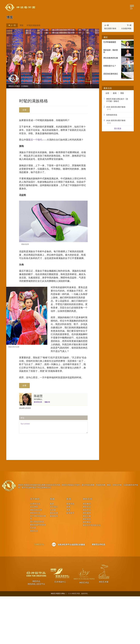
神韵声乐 (87, 557)
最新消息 (70, 551)
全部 (107, 93)
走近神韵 (34, 554)
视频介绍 (47, 450)
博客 (22, 25)
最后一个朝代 (37, 142)
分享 (24, 110)
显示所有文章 (38, 450)
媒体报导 (54, 564)
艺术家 (33, 575)
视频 (52, 547)
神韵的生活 (35, 561)
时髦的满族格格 (34, 25)
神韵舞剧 (87, 570)
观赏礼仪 (34, 578)
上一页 (11, 25)
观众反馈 (54, 561)
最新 (52, 551)
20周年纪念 (35, 551)
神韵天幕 (87, 564)
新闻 (115, 93)
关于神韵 (35, 547)
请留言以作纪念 (98, 592)
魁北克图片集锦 (110, 28)
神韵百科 (88, 547)
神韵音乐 (87, 554)
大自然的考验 (126, 28)
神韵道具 (87, 567)
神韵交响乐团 (36, 557)
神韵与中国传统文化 (92, 573)
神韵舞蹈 (87, 551)
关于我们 (54, 554)
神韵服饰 (87, 561)
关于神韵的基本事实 (38, 565)
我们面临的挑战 (37, 569)
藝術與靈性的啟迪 (38, 572)
